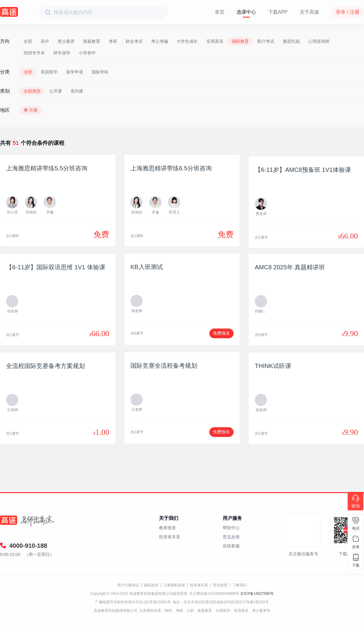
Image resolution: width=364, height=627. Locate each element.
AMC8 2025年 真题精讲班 (290, 267)
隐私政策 (151, 585)
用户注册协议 (128, 585)
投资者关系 (170, 537)
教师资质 (167, 528)
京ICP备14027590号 (257, 594)
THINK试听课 (273, 366)
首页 (220, 12)
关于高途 (309, 12)
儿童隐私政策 (174, 585)
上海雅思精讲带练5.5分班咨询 (47, 168)
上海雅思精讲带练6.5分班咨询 (171, 168)
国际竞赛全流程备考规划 (164, 366)
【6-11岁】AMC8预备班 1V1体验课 (303, 170)
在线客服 (231, 546)
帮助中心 (231, 528)
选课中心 (246, 12)
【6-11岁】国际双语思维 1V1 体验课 (56, 267)
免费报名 (221, 333)
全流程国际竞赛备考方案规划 (45, 366)
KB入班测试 (147, 267)
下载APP (278, 12)
